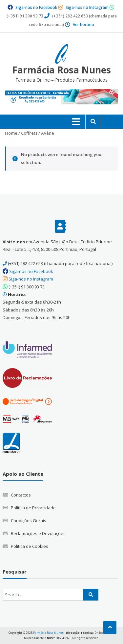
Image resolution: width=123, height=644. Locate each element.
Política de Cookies (30, 546)
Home (11, 133)
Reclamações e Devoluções (38, 533)
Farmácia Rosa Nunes (61, 70)
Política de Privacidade (33, 508)
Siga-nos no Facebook (36, 7)
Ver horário (83, 25)
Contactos (21, 495)
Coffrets (29, 133)
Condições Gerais (29, 521)
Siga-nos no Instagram (87, 7)
